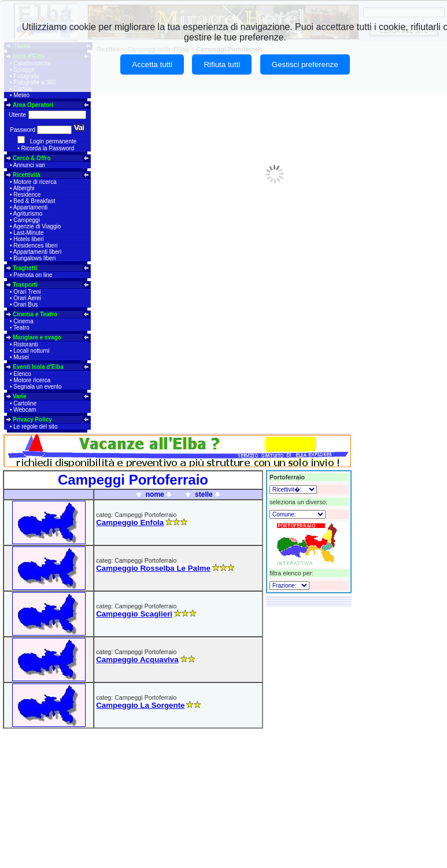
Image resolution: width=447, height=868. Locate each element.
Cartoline (25, 403)
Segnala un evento (37, 387)
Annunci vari (29, 165)
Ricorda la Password (48, 148)
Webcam (25, 410)
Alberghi (24, 188)
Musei (21, 357)
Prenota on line (33, 275)
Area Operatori (33, 105)
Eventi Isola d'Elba (38, 367)
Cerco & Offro (32, 158)
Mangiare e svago (37, 337)
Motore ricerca (32, 380)
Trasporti (25, 285)
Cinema (23, 321)
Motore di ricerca (35, 182)
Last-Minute (28, 233)
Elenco (22, 374)
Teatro (21, 328)
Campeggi (27, 220)
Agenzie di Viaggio (37, 226)
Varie (20, 396)
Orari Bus (25, 304)
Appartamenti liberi (37, 252)
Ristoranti (25, 344)
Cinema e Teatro (35, 314)
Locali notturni (31, 351)
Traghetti (25, 268)
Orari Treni (27, 292)
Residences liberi (35, 245)
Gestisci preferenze (305, 64)
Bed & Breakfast (34, 201)
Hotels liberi (28, 239)
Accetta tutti (152, 64)
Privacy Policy (32, 420)
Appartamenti (30, 207)
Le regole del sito (35, 426)
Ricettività (27, 175)
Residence (27, 195)
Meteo (21, 95)
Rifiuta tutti (222, 64)
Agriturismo (28, 214)
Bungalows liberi (34, 258)
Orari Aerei (27, 298)
